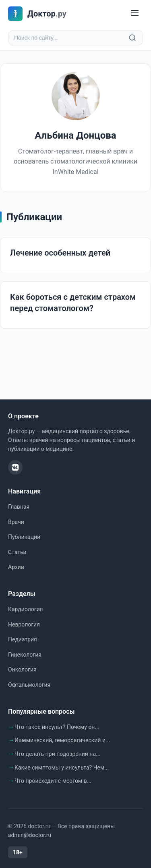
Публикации (24, 537)
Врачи (16, 522)
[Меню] (135, 13)
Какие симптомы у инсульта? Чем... (62, 768)
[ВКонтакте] (15, 467)
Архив (16, 567)
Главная (19, 507)
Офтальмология (29, 685)
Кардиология (25, 609)
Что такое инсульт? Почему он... (57, 727)
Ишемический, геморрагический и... (62, 740)
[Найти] (132, 38)
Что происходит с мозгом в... (53, 781)
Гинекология (25, 655)
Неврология (24, 624)
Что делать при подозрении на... (57, 754)
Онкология (22, 669)
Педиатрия (23, 639)
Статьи (17, 552)
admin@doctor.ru (30, 835)
